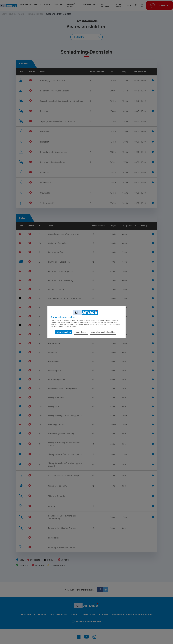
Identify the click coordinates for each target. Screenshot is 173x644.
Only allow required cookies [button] (103, 332)
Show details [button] (81, 332)
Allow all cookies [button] (64, 332)
